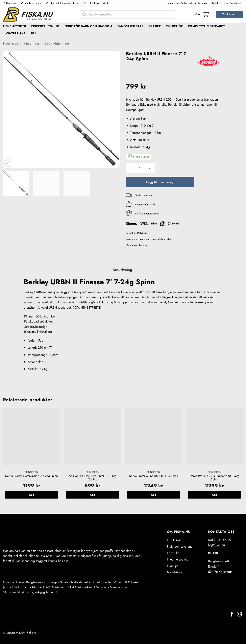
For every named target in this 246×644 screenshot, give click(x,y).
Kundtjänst (235, 3)
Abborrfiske (32, 44)
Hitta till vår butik (219, 3)
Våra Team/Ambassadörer (182, 3)
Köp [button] (32, 495)
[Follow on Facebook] (232, 615)
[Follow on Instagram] (239, 615)
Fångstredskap (130, 26)
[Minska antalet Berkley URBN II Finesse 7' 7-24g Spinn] (130, 168)
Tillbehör (174, 26)
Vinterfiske (15, 33)
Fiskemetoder (15, 26)
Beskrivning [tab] (122, 270)
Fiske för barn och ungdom (88, 26)
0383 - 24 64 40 (220, 540)
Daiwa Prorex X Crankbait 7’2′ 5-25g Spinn (32, 476)
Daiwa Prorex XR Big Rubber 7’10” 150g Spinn (215, 478)
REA (33, 33)
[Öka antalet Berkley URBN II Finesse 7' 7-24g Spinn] (149, 168)
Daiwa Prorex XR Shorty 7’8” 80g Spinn (154, 476)
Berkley (143, 245)
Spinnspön (144, 239)
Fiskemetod (11, 44)
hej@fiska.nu (216, 545)
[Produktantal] (140, 168)
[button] (202, 14)
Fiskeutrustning (45, 26)
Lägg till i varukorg (160, 182)
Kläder (155, 26)
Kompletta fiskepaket (206, 26)
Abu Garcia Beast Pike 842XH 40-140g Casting (93, 478)
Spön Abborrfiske (57, 44)
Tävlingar (203, 3)
